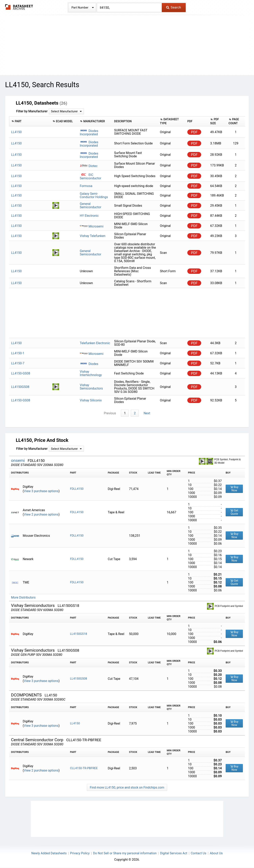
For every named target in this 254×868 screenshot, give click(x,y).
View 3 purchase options (41, 491)
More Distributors (23, 597)
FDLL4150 (77, 489)
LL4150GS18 (79, 634)
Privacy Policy (80, 853)
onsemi (18, 460)
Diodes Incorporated (89, 133)
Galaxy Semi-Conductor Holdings (94, 195)
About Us (216, 853)
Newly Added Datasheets (49, 853)
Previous (110, 413)
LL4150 (75, 724)
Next (147, 413)
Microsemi (92, 226)
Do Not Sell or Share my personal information (125, 853)
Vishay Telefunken (93, 236)
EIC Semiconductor (90, 177)
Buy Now (234, 489)
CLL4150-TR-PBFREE (84, 768)
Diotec (89, 166)
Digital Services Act (174, 853)
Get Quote (234, 512)
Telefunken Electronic (95, 343)
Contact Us (199, 853)
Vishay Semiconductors (91, 387)
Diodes (89, 364)
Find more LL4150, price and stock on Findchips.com (127, 787)
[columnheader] (30, 121)
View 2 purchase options (41, 514)
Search (174, 7)
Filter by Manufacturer (32, 111)
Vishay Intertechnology (91, 373)
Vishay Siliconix (91, 400)
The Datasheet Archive (19, 7)
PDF (194, 132)
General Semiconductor (90, 205)
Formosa (86, 186)
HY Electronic (89, 216)
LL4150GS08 (79, 679)
